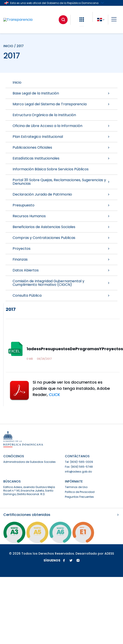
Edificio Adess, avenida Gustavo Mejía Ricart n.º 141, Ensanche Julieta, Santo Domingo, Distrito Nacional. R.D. (29, 491)
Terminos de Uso (76, 487)
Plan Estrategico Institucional (61, 137)
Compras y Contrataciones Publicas (61, 238)
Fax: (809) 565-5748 (79, 467)
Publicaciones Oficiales (61, 147)
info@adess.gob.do (78, 472)
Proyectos (61, 249)
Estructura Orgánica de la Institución (44, 115)
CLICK (54, 395)
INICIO (8, 46)
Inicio (17, 82)
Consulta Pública (61, 295)
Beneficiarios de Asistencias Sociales (61, 227)
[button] (82, 20)
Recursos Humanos (61, 216)
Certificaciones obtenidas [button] (61, 515)
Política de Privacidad (80, 492)
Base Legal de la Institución (61, 93)
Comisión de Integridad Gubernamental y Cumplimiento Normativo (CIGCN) (61, 283)
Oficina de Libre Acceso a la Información (61, 126)
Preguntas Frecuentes (79, 497)
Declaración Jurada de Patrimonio (61, 194)
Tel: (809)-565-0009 (79, 462)
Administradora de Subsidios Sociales (29, 462)
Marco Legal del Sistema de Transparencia (61, 104)
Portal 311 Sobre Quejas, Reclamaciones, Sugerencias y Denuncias (61, 182)
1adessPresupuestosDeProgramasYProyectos (75, 349)
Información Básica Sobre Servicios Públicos (51, 169)
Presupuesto (61, 205)
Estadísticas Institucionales (61, 158)
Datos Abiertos (61, 270)
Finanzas (61, 259)
